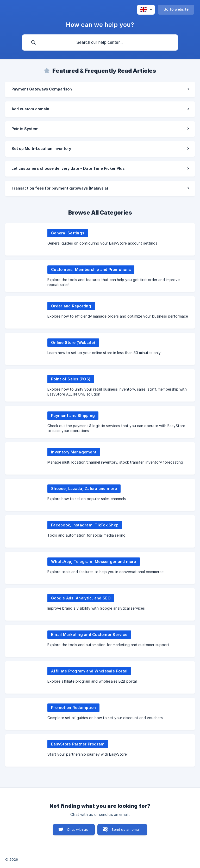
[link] (100, 89)
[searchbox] (100, 43)
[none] (146, 10)
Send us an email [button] (126, 829)
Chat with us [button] (77, 829)
